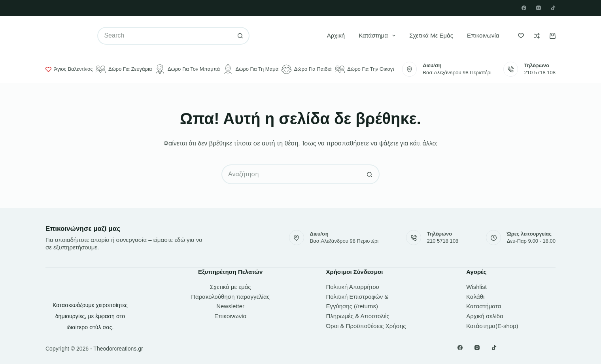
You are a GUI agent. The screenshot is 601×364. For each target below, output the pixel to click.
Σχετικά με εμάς (431, 35)
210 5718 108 (540, 73)
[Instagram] (539, 8)
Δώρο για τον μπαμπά (187, 69)
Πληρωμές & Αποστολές (358, 316)
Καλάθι (475, 297)
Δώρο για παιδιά (307, 69)
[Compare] (537, 36)
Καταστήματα (484, 306)
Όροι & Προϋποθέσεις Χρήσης (366, 326)
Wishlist (476, 287)
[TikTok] (553, 8)
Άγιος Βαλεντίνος (69, 69)
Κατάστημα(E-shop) (492, 326)
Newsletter (230, 306)
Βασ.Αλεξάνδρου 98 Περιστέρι (457, 73)
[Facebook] (524, 8)
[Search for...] (164, 36)
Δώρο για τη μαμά (251, 69)
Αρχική (336, 35)
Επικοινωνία (483, 35)
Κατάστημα (379, 36)
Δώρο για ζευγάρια (124, 69)
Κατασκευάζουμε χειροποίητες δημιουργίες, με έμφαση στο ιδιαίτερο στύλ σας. (90, 316)
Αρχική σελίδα (485, 316)
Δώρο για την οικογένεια (369, 69)
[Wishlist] (521, 36)
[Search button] (241, 36)
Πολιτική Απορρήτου (353, 287)
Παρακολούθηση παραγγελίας (230, 297)
